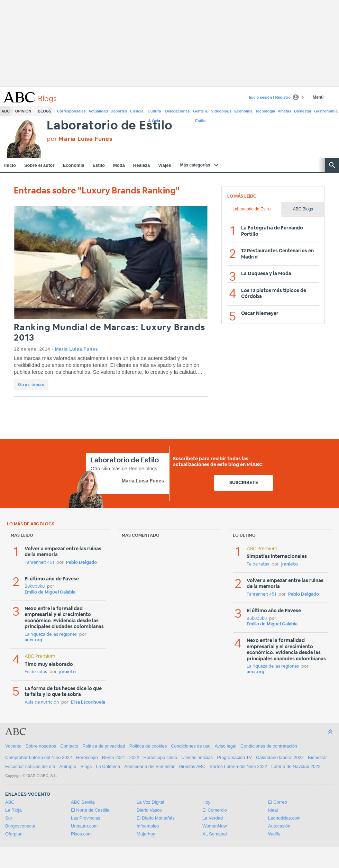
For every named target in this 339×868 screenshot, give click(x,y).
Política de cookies (148, 746)
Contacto (69, 746)
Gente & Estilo (200, 112)
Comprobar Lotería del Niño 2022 (39, 757)
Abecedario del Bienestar (149, 766)
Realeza (141, 165)
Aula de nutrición (42, 702)
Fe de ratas (36, 672)
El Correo (278, 802)
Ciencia (137, 111)
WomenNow (215, 826)
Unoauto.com (84, 826)
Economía (243, 111)
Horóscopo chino (161, 757)
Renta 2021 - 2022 (121, 757)
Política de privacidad (104, 746)
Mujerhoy (146, 834)
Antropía (68, 766)
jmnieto (67, 672)
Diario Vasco (149, 810)
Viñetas (285, 111)
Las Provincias (86, 818)
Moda (119, 165)
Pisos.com (81, 834)
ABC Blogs (303, 209)
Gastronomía (326, 111)
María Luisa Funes (76, 349)
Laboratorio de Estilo (110, 126)
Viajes (164, 165)
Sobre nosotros (41, 746)
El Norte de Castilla (90, 810)
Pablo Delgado (81, 563)
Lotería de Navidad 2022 (296, 766)
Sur (9, 818)
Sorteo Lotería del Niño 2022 (238, 766)
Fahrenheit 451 (39, 563)
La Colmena (108, 766)
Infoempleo (148, 826)
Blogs (44, 111)
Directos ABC (192, 766)
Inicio (10, 165)
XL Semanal (214, 834)
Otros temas (31, 385)
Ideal (273, 810)
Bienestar (303, 111)
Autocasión (279, 826)
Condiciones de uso (191, 746)
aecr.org (33, 640)
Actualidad (98, 111)
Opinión (23, 111)
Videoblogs (221, 111)
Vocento (13, 746)
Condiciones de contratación (269, 746)
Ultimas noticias (197, 757)
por (80, 139)
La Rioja (13, 810)
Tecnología (265, 111)
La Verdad (213, 818)
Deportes (119, 111)
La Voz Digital (150, 802)
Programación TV (234, 757)
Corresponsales (71, 111)
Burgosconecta (20, 826)
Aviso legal (225, 746)
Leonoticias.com (284, 818)
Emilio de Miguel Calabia (50, 592)
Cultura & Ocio (154, 112)
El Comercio (215, 810)
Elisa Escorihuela (88, 702)
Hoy (206, 802)
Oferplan (14, 834)
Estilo (99, 165)
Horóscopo (87, 757)
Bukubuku (35, 586)
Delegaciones (178, 111)
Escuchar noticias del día (30, 766)
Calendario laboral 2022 (280, 757)
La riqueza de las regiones (51, 635)
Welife (274, 834)
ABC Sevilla (83, 802)
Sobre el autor (39, 165)
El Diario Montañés (156, 818)
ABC (6, 111)
